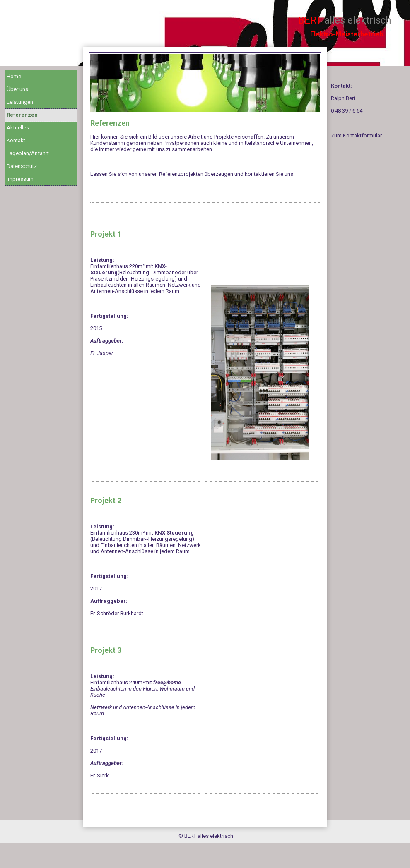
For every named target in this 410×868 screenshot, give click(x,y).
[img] (205, 83)
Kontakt (16, 140)
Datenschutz (22, 166)
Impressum (20, 179)
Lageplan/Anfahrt (28, 153)
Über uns (17, 89)
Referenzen (22, 115)
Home (14, 76)
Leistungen (20, 102)
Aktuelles (18, 128)
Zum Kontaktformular (356, 135)
